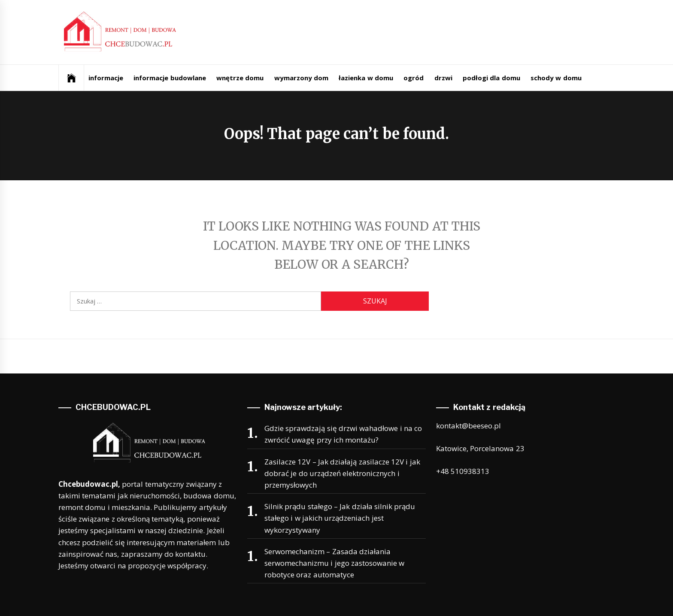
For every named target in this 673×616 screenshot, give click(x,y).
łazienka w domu (366, 78)
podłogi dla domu (491, 78)
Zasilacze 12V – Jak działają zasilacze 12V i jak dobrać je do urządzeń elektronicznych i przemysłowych (342, 473)
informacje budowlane (170, 78)
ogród (414, 78)
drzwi (443, 78)
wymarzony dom (301, 78)
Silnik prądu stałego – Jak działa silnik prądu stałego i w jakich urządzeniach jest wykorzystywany (340, 518)
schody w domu (556, 78)
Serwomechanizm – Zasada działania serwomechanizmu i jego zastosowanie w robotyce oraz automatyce (334, 563)
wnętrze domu (240, 78)
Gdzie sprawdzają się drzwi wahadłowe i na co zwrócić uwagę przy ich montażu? (343, 434)
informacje (106, 78)
